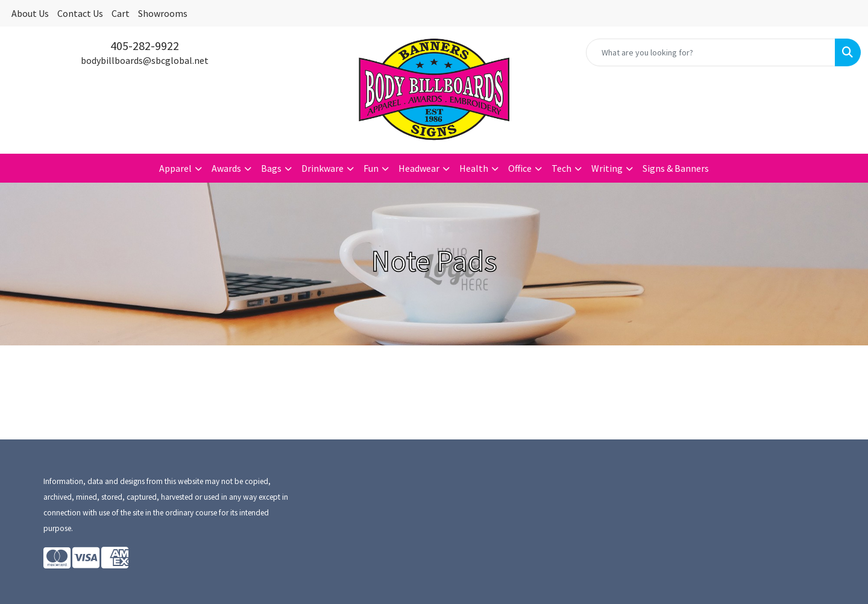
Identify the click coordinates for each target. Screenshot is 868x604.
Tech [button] (561, 168)
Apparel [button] (175, 168)
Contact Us (80, 13)
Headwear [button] (419, 168)
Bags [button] (271, 168)
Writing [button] (607, 168)
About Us (30, 13)
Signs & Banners (676, 168)
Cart (121, 13)
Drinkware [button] (322, 168)
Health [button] (474, 168)
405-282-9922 (145, 46)
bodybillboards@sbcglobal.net (145, 60)
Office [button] (520, 168)
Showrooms (163, 13)
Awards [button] (226, 168)
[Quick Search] (711, 52)
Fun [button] (371, 168)
